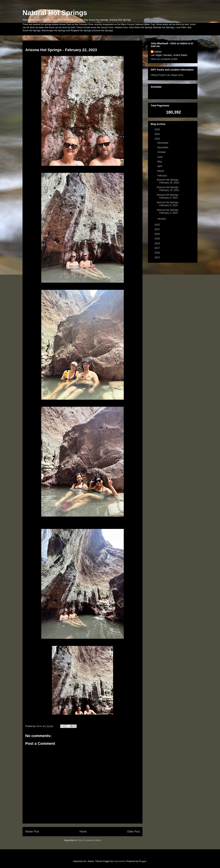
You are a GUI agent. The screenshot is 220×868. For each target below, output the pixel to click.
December (163, 143)
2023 (158, 139)
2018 (158, 243)
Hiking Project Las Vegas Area (167, 75)
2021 (158, 229)
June (160, 157)
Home (83, 832)
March (161, 171)
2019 (158, 239)
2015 (158, 257)
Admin (158, 52)
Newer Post (32, 832)
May (160, 161)
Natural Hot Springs (55, 13)
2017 (158, 248)
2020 (158, 234)
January (162, 219)
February (162, 176)
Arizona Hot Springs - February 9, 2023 (168, 196)
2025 (158, 129)
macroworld (119, 861)
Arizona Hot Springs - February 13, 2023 (168, 189)
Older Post (133, 832)
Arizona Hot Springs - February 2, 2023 (168, 211)
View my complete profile (164, 59)
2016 (158, 253)
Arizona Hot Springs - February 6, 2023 (168, 204)
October (162, 152)
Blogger (142, 861)
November (163, 147)
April (160, 166)
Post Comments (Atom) (89, 840)
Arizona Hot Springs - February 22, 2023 (168, 181)
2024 (158, 134)
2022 (158, 225)
